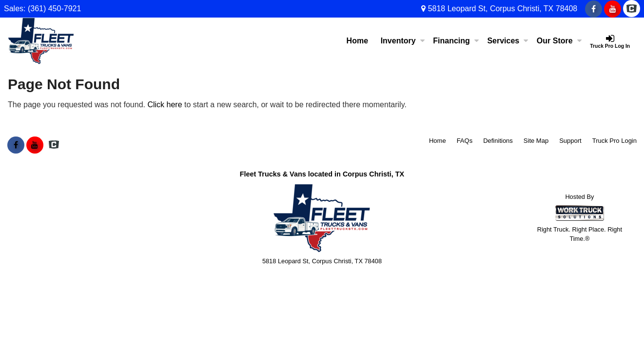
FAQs (465, 141)
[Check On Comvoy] (632, 9)
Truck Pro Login (615, 141)
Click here (165, 105)
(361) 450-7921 (54, 9)
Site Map (536, 141)
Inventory (403, 41)
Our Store (559, 41)
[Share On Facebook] (594, 9)
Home (357, 41)
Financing (456, 41)
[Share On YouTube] (613, 9)
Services (507, 41)
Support (570, 141)
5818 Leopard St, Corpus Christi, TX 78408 (499, 9)
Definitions (498, 141)
